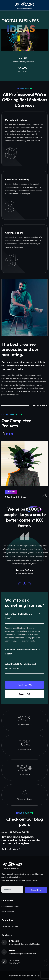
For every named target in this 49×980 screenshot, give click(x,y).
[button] (3, 434)
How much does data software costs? (21, 652)
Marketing (11, 492)
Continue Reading (11, 849)
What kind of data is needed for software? (20, 666)
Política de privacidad (10, 926)
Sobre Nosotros (8, 911)
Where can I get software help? (19, 616)
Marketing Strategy (16, 120)
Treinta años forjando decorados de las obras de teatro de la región (21, 840)
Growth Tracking (14, 233)
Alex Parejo (35, 975)
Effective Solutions (15, 497)
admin (4, 832)
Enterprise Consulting (17, 179)
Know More (40, 405)
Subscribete (36, 890)
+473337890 (23, 71)
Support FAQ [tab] (25, 694)
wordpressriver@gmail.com (23, 62)
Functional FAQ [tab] (25, 685)
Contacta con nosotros (10, 907)
